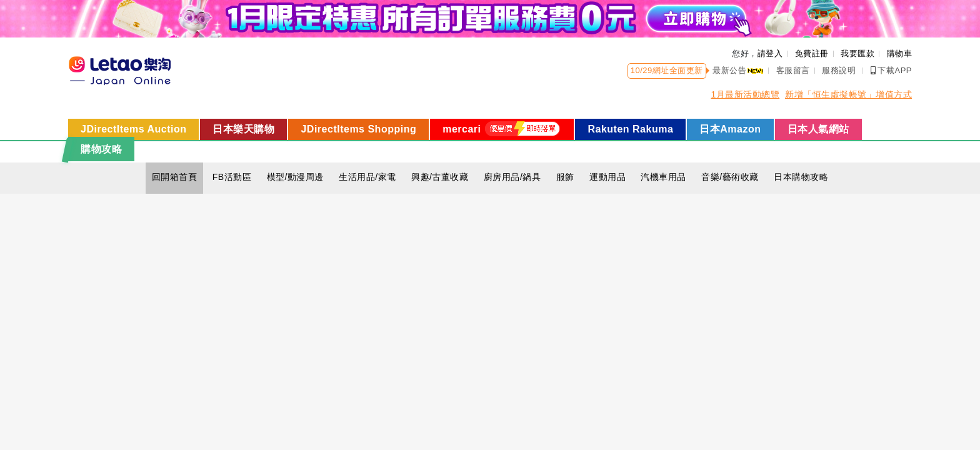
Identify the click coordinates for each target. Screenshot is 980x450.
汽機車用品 (663, 177)
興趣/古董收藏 (440, 177)
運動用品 (607, 177)
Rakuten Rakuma (630, 129)
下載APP (891, 70)
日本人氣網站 (818, 129)
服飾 (565, 177)
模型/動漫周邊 (295, 177)
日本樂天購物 (243, 129)
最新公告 (738, 70)
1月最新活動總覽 (745, 94)
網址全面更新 (678, 70)
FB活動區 (232, 177)
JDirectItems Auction (133, 129)
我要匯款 (857, 53)
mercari (502, 128)
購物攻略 (101, 149)
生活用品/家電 (367, 177)
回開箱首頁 (175, 177)
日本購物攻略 (801, 177)
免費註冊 (812, 53)
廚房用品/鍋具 (512, 177)
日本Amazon (730, 129)
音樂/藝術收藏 (730, 177)
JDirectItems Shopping (358, 129)
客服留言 (793, 70)
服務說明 (839, 70)
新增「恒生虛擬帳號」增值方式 (848, 94)
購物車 (900, 53)
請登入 (770, 53)
